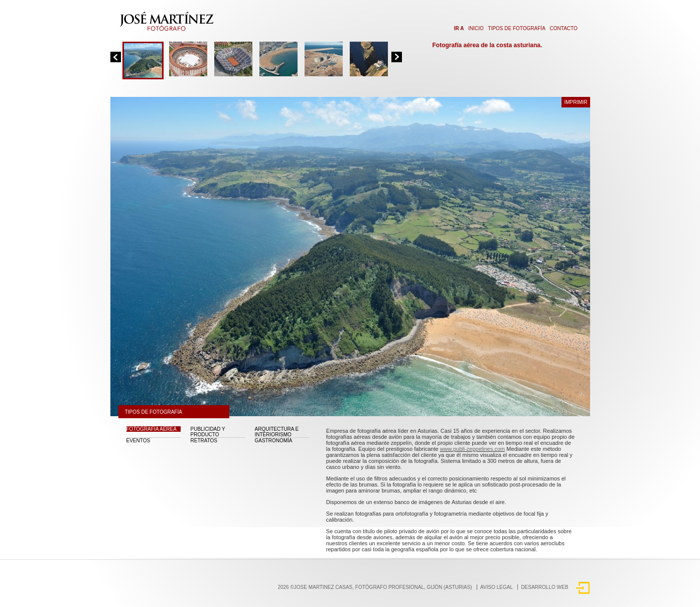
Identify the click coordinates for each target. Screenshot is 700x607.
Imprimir (576, 102)
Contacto (564, 28)
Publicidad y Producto (208, 432)
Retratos (204, 441)
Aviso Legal (497, 587)
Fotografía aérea (152, 429)
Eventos (138, 441)
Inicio (476, 28)
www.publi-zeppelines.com (473, 449)
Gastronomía (274, 441)
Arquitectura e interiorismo (277, 432)
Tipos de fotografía (517, 28)
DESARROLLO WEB (544, 587)
